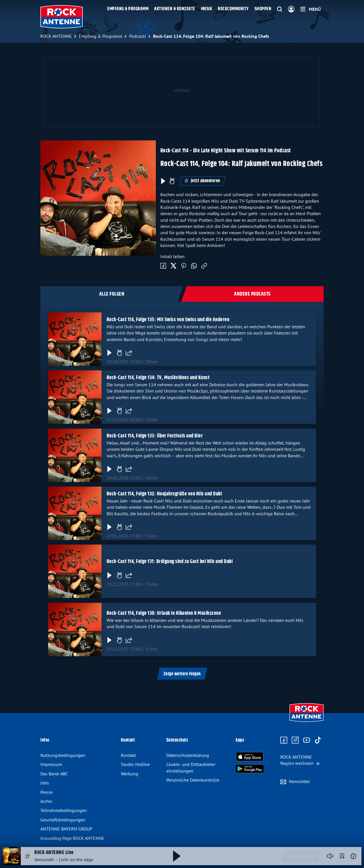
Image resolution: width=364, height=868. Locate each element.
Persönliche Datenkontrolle (193, 780)
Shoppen (263, 9)
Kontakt (128, 755)
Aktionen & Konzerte (175, 9)
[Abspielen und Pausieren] (177, 856)
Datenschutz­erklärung (188, 755)
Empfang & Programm (128, 9)
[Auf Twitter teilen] (173, 266)
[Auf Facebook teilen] (163, 266)
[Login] (291, 9)
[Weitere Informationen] (353, 856)
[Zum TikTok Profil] (318, 740)
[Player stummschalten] (330, 856)
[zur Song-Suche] (342, 856)
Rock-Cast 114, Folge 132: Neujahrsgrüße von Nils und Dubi (164, 494)
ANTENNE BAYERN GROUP (66, 829)
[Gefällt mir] (119, 353)
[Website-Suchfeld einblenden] (280, 9)
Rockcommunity (233, 9)
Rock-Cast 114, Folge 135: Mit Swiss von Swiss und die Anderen (168, 320)
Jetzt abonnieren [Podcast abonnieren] (202, 181)
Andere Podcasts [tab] (252, 294)
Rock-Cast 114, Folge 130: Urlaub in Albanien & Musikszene (164, 613)
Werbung (130, 774)
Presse (46, 792)
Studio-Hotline (135, 764)
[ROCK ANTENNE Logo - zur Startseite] (62, 17)
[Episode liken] (172, 181)
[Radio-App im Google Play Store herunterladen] (250, 769)
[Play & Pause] (163, 181)
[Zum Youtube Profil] (307, 740)
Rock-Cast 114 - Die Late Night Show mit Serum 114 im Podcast (226, 151)
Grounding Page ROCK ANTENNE (72, 838)
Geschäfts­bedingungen (63, 820)
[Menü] (311, 9)
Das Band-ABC (54, 774)
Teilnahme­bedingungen (64, 810)
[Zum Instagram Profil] (295, 740)
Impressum (51, 764)
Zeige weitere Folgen (182, 674)
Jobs (45, 783)
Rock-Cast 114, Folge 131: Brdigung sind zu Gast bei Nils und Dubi (170, 562)
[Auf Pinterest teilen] (184, 266)
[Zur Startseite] (307, 722)
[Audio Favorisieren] (28, 856)
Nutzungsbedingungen (63, 755)
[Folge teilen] (129, 353)
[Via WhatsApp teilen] (194, 266)
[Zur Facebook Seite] (284, 740)
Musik (207, 9)
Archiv (46, 801)
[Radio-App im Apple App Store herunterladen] (250, 757)
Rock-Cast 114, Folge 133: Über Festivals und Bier (155, 436)
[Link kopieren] (204, 266)
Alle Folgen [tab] (112, 294)
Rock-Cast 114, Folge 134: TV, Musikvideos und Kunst (158, 378)
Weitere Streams (301, 857)
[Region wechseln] (300, 760)
